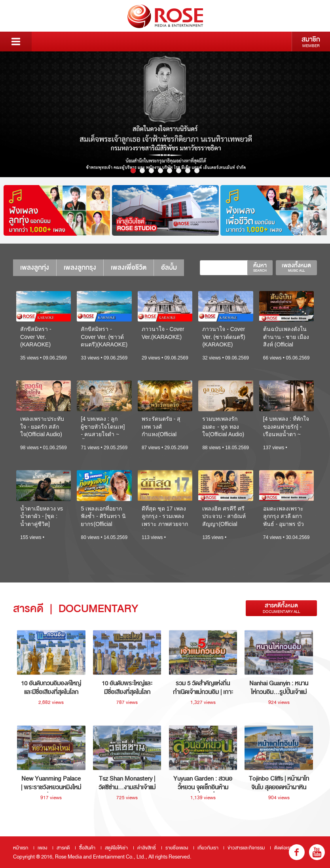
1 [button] (133, 171)
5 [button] (170, 171)
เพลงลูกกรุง (80, 268)
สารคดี (63, 848)
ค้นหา (260, 267)
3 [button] (151, 171)
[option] (165, 114)
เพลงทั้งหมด (296, 267)
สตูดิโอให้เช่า (116, 848)
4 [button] (160, 171)
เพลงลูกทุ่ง (35, 268)
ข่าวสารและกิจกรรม (246, 848)
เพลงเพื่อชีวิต (129, 268)
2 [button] (142, 171)
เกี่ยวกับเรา (208, 848)
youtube (317, 852)
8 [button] (197, 171)
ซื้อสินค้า (87, 848)
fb (297, 852)
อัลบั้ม (169, 268)
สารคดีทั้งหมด (281, 608)
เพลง (42, 848)
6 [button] (179, 171)
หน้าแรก (21, 848)
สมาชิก (311, 42)
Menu (16, 42)
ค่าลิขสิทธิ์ (147, 848)
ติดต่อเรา (283, 848)
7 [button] (188, 171)
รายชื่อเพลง (177, 848)
